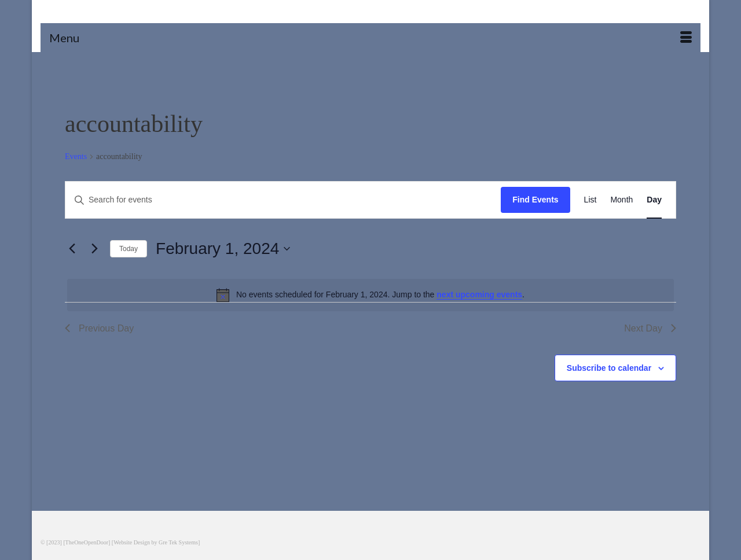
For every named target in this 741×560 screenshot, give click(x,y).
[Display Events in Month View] (621, 200)
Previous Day (99, 328)
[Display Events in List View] (590, 200)
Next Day (650, 328)
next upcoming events (479, 294)
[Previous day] (72, 249)
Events (76, 156)
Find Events (535, 200)
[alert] (370, 295)
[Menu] (370, 38)
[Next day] (94, 249)
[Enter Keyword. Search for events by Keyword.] (283, 200)
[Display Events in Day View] (654, 200)
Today (129, 249)
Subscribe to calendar (609, 368)
